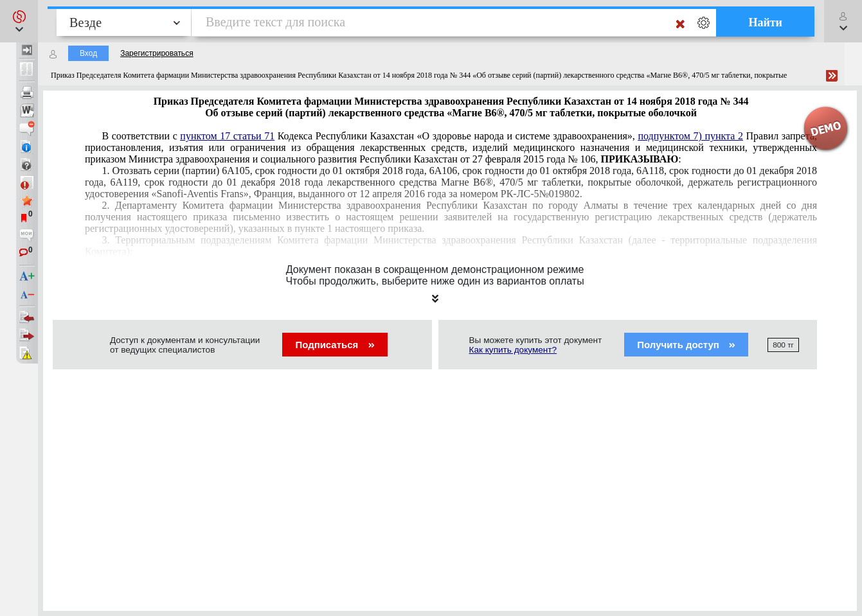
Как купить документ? (513, 350)
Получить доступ (686, 345)
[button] (19, 21)
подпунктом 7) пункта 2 (690, 136)
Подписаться (335, 345)
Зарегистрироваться (157, 53)
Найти (765, 22)
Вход (88, 53)
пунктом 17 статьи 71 (227, 136)
